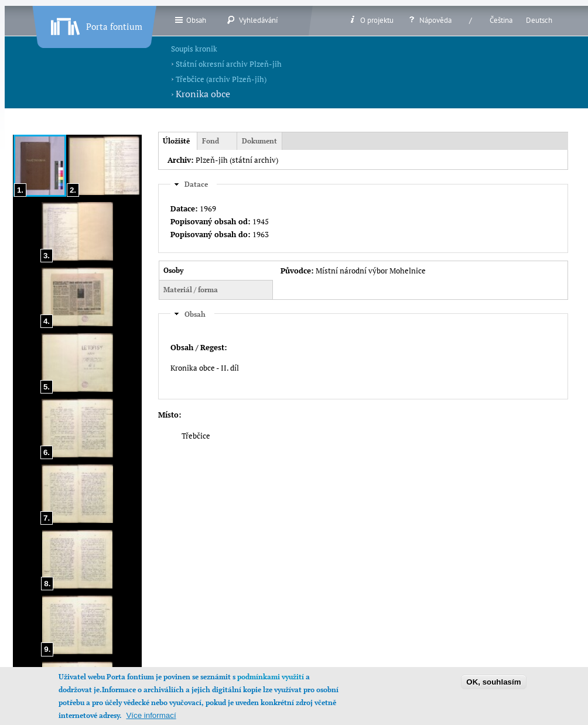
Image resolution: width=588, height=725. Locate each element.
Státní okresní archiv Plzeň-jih (229, 64)
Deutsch (539, 20)
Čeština (501, 20)
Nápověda (429, 20)
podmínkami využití (271, 685)
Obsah (190, 20)
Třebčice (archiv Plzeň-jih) (221, 79)
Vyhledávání (252, 20)
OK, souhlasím (493, 690)
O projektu (371, 20)
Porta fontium (95, 24)
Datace (196, 183)
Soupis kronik (194, 49)
